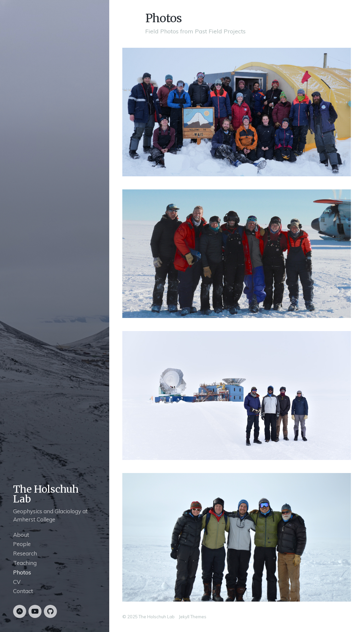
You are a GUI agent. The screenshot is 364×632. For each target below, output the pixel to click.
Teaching (25, 563)
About (21, 535)
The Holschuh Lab (46, 494)
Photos (22, 572)
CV (17, 582)
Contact (23, 591)
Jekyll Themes (193, 617)
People (22, 544)
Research (25, 553)
